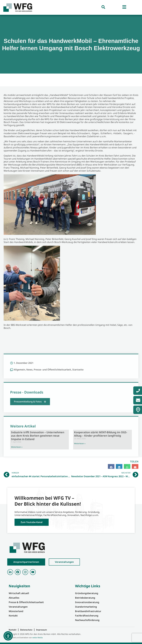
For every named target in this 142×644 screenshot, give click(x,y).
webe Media (38, 638)
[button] (30, 465)
